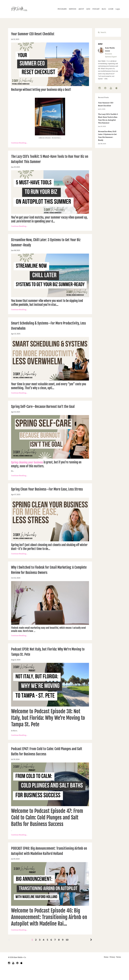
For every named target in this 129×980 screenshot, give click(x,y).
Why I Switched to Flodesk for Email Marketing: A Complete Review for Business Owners (49, 575)
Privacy (111, 968)
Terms (119, 968)
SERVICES (73, 9)
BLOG (104, 9)
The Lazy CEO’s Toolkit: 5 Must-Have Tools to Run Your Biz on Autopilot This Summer (108, 119)
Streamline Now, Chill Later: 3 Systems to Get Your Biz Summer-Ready (107, 136)
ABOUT (81, 9)
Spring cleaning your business (28, 462)
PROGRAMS (62, 9)
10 (67, 950)
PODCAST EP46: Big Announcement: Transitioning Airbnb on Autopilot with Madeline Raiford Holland (49, 859)
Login (118, 9)
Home (104, 968)
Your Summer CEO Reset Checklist (37, 34)
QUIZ (88, 9)
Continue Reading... (19, 143)
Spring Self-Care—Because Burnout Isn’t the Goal (49, 406)
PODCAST (96, 9)
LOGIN (111, 9)
